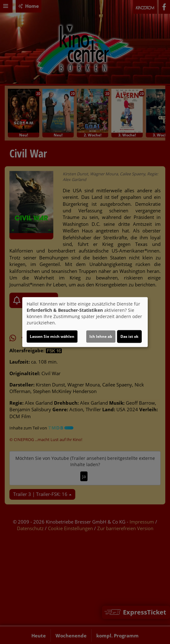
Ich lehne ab (101, 336)
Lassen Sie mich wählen (52, 336)
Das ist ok (129, 336)
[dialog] (85, 322)
